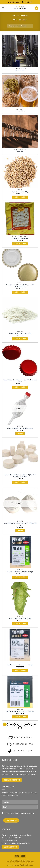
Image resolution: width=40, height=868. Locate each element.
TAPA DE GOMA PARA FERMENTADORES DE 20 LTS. (20, 524)
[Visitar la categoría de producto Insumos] (20, 94)
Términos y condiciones (16, 862)
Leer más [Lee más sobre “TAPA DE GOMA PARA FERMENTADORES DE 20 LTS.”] (20, 531)
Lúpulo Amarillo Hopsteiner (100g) (20, 618)
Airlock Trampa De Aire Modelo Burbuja (20, 428)
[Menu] (3, 8)
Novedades (15, 860)
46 (35, 724)
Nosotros (25, 860)
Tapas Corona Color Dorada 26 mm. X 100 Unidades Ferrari (20, 286)
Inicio (15, 16)
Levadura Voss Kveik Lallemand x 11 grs (20, 665)
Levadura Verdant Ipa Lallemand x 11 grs (20, 572)
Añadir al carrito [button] (20, 197)
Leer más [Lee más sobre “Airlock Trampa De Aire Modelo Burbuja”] (20, 434)
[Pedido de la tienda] (20, 26)
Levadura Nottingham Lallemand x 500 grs (20, 712)
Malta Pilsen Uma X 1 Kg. (20, 192)
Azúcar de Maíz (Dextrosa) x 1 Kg (20, 333)
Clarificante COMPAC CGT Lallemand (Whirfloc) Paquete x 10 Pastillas (20, 476)
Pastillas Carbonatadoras (20, 238)
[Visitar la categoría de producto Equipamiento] (20, 54)
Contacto (30, 862)
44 (26, 724)
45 (30, 724)
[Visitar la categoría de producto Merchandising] (20, 135)
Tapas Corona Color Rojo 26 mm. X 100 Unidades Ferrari (20, 381)
